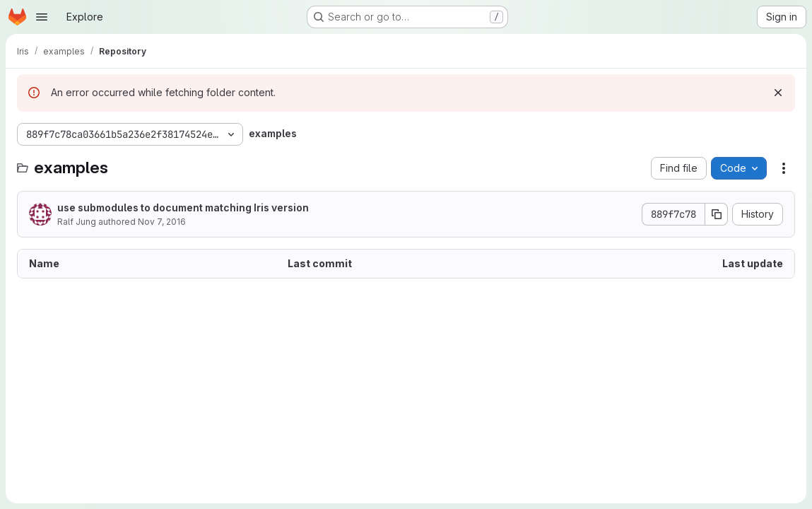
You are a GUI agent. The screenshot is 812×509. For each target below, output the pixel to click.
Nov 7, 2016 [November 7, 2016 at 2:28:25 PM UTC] (162, 222)
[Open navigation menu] (42, 17)
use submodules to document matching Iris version (183, 207)
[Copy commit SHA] (717, 214)
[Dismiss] (778, 93)
